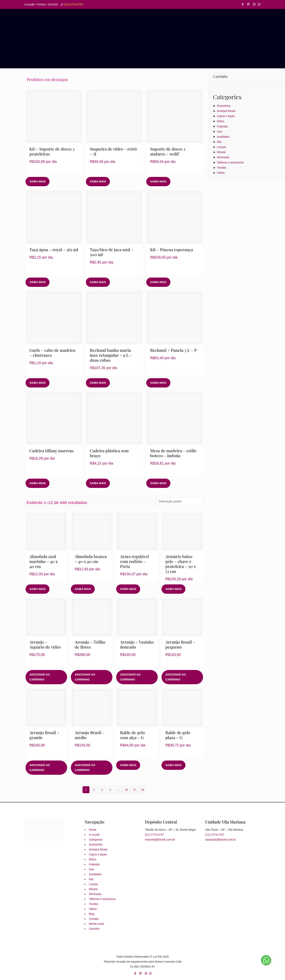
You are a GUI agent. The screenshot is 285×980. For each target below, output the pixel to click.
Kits (219, 142)
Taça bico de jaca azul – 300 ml (112, 252)
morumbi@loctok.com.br (160, 840)
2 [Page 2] (94, 790)
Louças (221, 147)
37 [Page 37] (135, 790)
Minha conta (96, 924)
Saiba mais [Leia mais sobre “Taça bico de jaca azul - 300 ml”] (98, 282)
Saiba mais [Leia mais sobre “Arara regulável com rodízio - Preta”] (128, 589)
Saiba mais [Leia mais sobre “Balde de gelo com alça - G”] (128, 765)
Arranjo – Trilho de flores (90, 644)
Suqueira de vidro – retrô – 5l (113, 151)
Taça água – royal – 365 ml (54, 249)
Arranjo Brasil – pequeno (180, 644)
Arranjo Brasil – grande (44, 735)
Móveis (221, 152)
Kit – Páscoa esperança (172, 249)
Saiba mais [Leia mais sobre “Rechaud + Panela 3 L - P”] (158, 383)
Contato (94, 919)
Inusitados (223, 137)
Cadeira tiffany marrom (52, 450)
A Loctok (94, 835)
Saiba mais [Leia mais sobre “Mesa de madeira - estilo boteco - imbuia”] (158, 483)
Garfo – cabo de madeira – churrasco (52, 353)
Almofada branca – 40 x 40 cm (91, 559)
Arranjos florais (226, 111)
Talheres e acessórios (230, 162)
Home (93, 830)
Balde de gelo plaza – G (178, 735)
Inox (219, 132)
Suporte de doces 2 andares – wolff (168, 151)
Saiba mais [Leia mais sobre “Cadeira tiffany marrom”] (38, 483)
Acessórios (224, 106)
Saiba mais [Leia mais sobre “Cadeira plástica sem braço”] (98, 483)
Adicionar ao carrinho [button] (40, 677)
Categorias (96, 840)
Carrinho (94, 929)
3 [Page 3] (102, 790)
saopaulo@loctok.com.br (220, 840)
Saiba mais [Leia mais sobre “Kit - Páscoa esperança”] (158, 282)
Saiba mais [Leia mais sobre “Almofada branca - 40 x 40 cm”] (83, 589)
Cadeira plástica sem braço (109, 453)
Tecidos (222, 168)
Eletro (221, 121)
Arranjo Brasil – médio (90, 735)
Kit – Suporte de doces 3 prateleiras (52, 151)
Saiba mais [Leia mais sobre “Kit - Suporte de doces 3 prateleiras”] (38, 181)
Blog (92, 914)
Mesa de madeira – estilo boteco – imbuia (173, 453)
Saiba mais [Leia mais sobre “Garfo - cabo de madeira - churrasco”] (38, 383)
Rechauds (223, 157)
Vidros (221, 173)
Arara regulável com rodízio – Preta (135, 561)
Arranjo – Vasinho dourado (137, 644)
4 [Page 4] (110, 790)
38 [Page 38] (143, 790)
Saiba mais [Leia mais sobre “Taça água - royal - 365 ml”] (38, 282)
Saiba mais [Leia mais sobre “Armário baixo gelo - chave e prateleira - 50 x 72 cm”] (174, 589)
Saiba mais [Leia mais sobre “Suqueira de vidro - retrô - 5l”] (98, 181)
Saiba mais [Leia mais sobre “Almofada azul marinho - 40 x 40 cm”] (38, 589)
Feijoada (222, 126)
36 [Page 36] (126, 790)
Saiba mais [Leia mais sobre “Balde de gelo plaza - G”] (174, 765)
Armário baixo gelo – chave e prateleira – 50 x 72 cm (181, 564)
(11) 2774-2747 (74, 4)
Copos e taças (226, 116)
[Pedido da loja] (179, 501)
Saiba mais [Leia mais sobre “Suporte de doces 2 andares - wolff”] (158, 181)
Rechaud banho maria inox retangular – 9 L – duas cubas (111, 355)
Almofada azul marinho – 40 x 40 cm (44, 561)
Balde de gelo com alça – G (133, 735)
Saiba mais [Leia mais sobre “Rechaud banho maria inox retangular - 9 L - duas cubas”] (98, 383)
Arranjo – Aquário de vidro (45, 644)
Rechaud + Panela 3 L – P (173, 350)
